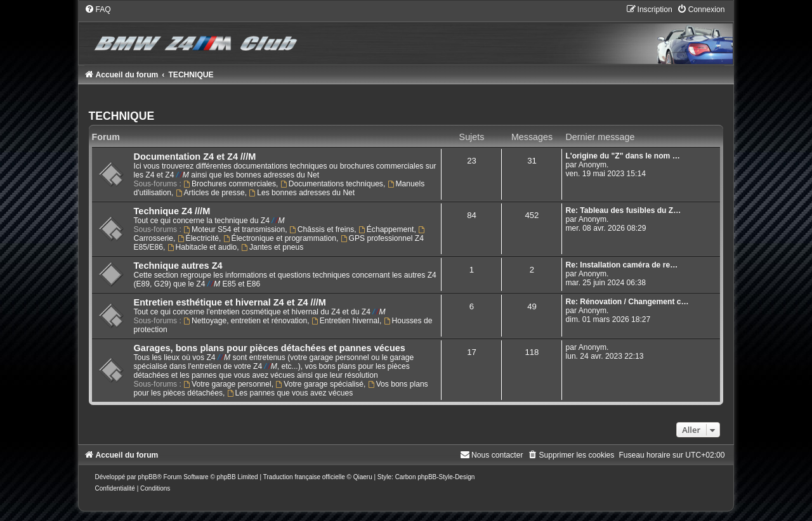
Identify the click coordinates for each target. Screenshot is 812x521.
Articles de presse (210, 193)
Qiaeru (363, 477)
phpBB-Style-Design (446, 477)
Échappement (386, 229)
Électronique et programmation (280, 238)
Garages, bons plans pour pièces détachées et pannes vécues (270, 348)
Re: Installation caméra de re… (621, 265)
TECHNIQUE (122, 116)
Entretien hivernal (345, 321)
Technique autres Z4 (178, 266)
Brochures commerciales (230, 184)
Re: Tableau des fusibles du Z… (623, 210)
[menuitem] (98, 10)
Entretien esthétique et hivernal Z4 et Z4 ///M (230, 302)
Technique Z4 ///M (172, 211)
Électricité (198, 238)
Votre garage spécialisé (319, 384)
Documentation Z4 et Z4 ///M (195, 157)
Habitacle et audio (202, 247)
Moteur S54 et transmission (234, 229)
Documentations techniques (332, 184)
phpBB (147, 477)
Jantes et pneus (272, 247)
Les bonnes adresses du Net (302, 193)
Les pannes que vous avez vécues (290, 393)
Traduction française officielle (304, 477)
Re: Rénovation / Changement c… (627, 302)
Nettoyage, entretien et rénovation (245, 321)
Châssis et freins (322, 229)
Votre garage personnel (227, 384)
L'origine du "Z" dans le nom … (622, 156)
